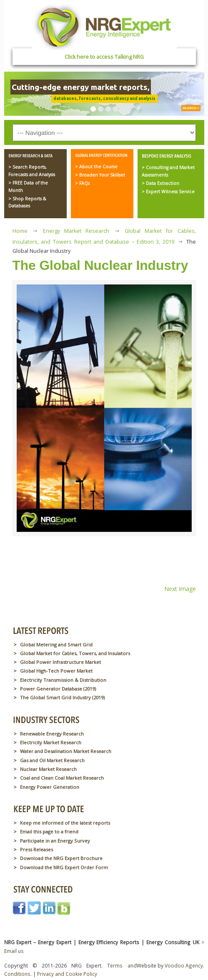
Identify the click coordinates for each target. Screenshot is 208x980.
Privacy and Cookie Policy (67, 974)
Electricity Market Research (51, 742)
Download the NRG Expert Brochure (61, 858)
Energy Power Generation (50, 787)
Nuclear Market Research (48, 769)
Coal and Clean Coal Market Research (62, 778)
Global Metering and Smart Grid (56, 645)
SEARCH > (191, 108)
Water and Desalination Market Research (66, 751)
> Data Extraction (160, 183)
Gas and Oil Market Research (52, 760)
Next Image (180, 589)
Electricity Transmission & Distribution (63, 680)
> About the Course (96, 167)
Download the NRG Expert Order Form (64, 867)
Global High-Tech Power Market (56, 671)
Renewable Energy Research (52, 734)
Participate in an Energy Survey (55, 841)
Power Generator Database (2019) (58, 689)
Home (20, 231)
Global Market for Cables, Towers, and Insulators (75, 653)
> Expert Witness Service (168, 192)
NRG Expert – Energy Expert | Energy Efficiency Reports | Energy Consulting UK (104, 27)
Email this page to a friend (49, 832)
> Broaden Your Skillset (100, 175)
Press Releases (36, 849)
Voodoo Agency (184, 965)
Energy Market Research (76, 231)
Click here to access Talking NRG (104, 57)
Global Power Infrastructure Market (60, 662)
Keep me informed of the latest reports (65, 823)
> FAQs (82, 183)
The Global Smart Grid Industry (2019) (62, 697)
